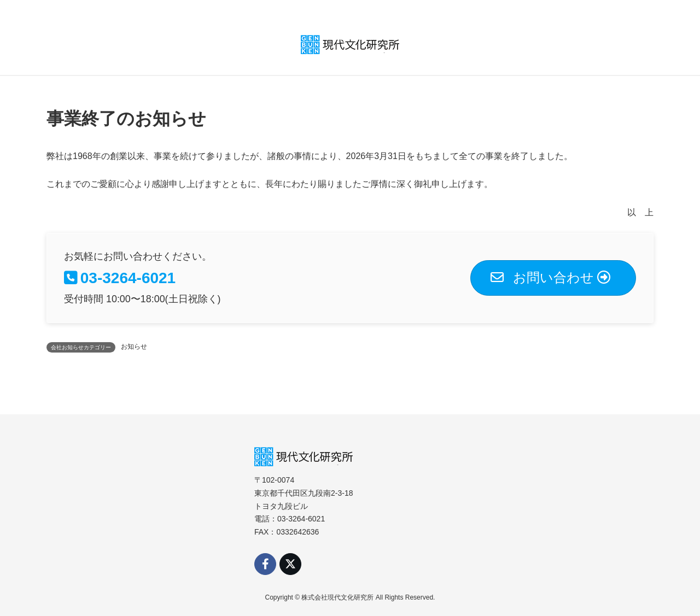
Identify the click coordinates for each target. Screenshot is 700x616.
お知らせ (134, 347)
